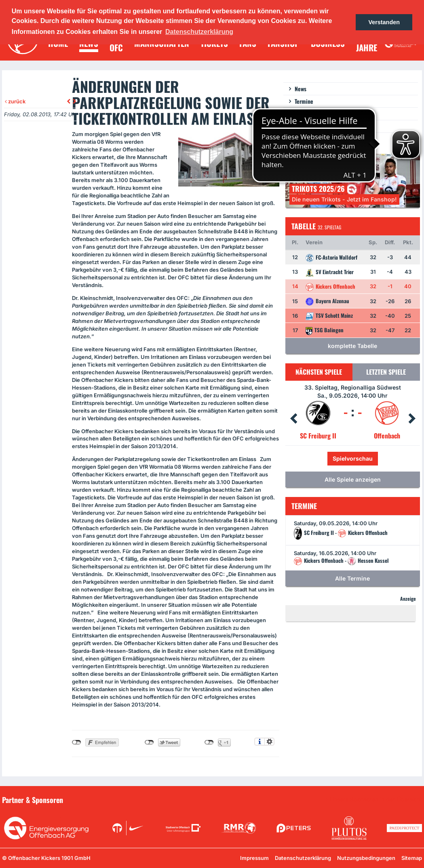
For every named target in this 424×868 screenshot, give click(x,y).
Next (412, 419)
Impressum (254, 858)
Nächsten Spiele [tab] (319, 372)
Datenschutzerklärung (303, 858)
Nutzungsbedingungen (366, 858)
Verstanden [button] (384, 22)
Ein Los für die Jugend (320, 126)
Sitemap (412, 858)
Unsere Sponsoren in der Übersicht (376, 799)
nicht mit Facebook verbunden (77, 742)
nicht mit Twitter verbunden (149, 742)
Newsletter (307, 114)
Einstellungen (269, 742)
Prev (293, 419)
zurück (15, 101)
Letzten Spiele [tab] (386, 372)
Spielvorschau (353, 458)
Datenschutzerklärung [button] (199, 32)
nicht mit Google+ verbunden (209, 742)
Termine (304, 101)
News (301, 89)
